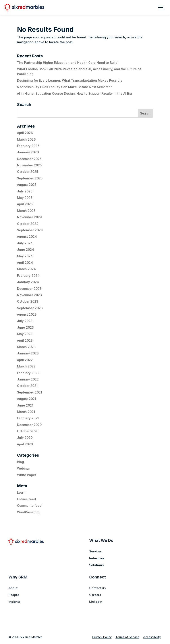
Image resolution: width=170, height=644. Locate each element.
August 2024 (27, 236)
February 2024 (28, 276)
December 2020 (29, 425)
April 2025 (25, 204)
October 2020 (28, 431)
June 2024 (26, 250)
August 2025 (27, 185)
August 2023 (27, 314)
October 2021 (27, 386)
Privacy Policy (102, 637)
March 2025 (26, 211)
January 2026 (28, 152)
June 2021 (25, 405)
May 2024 (25, 256)
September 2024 (30, 230)
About (13, 588)
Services (95, 551)
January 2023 (28, 353)
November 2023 (29, 295)
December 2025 (29, 159)
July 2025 (25, 191)
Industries (97, 558)
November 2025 (29, 165)
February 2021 (28, 418)
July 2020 (25, 438)
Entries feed (26, 499)
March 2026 (26, 139)
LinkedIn (96, 602)
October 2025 (28, 172)
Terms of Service (127, 637)
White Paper (27, 475)
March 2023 (26, 347)
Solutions (96, 565)
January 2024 (28, 282)
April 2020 (25, 444)
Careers (95, 595)
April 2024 (25, 263)
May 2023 (25, 334)
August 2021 (27, 399)
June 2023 (25, 327)
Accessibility (152, 637)
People (14, 595)
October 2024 (28, 224)
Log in (22, 492)
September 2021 (30, 392)
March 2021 (26, 412)
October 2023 (28, 301)
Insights (14, 602)
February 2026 (28, 146)
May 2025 (25, 198)
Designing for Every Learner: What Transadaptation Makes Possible (70, 80)
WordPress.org (28, 512)
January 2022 (28, 379)
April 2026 (25, 133)
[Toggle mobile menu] (161, 8)
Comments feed (29, 506)
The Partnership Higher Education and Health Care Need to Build (67, 63)
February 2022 (28, 373)
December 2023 (29, 289)
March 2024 (26, 269)
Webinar (23, 468)
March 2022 (26, 366)
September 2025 (30, 178)
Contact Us (97, 588)
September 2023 (30, 308)
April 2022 (25, 360)
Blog (20, 462)
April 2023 (25, 340)
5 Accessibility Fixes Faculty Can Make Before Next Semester (64, 87)
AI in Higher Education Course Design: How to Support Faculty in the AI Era (74, 93)
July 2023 (25, 321)
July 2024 (25, 243)
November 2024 (30, 217)
